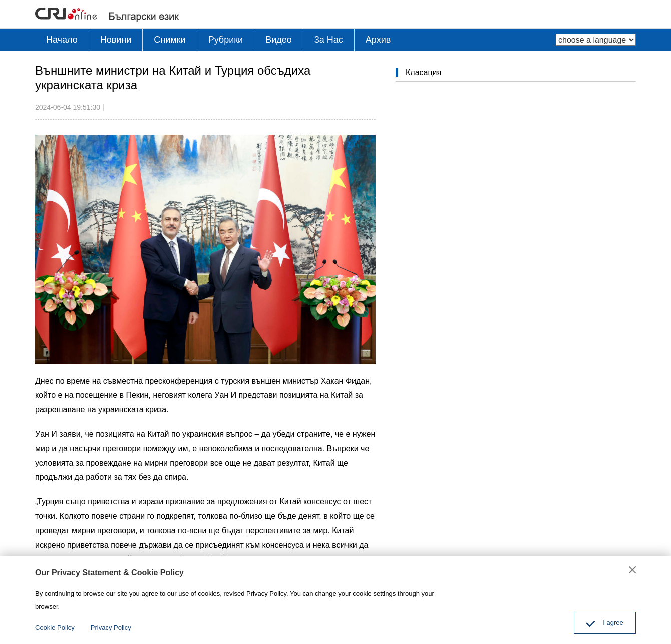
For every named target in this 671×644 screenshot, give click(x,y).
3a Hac (329, 40)
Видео (279, 40)
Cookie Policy (55, 628)
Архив (378, 40)
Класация (423, 72)
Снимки (170, 40)
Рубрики (226, 40)
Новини (116, 40)
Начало (62, 40)
